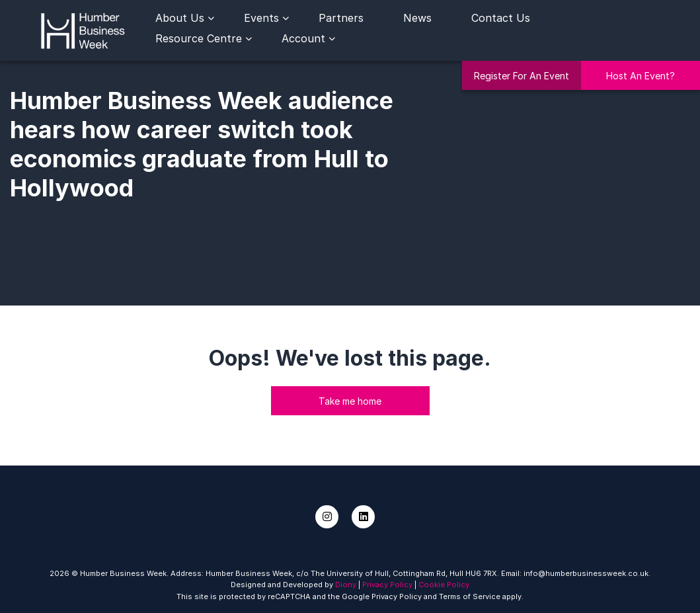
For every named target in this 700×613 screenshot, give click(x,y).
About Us (180, 18)
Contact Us (501, 18)
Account (303, 38)
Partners (341, 18)
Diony (346, 585)
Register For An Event (522, 76)
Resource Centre (199, 38)
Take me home (350, 401)
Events (261, 18)
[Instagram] (327, 517)
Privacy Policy (387, 585)
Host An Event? (641, 76)
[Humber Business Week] (83, 29)
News (417, 18)
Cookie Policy (444, 585)
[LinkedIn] (363, 517)
